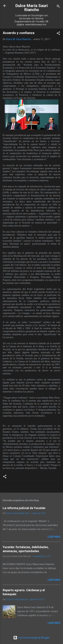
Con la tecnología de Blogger (32, 638)
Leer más (54, 537)
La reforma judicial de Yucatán (24, 508)
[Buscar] (58, 7)
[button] (58, 34)
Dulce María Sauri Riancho (32, 8)
